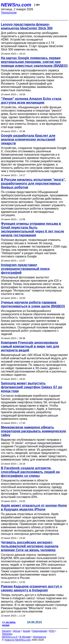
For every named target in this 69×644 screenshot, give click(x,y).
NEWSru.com (16, 5)
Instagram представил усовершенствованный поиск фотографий (25, 269)
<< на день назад (9, 624)
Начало (6, 631)
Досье (17, 631)
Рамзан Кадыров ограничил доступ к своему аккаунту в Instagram (31, 588)
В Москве (25, 637)
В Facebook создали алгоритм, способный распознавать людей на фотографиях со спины (30, 472)
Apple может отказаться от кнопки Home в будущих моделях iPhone (34, 507)
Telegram (7, 634)
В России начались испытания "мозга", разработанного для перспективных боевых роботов (33, 183)
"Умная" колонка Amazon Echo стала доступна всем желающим (31, 101)
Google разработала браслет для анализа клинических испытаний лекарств (28, 139)
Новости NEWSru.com (18, 640)
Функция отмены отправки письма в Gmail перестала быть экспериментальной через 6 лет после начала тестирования (32, 229)
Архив (26, 631)
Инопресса (40, 637)
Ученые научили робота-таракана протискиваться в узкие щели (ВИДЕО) (33, 304)
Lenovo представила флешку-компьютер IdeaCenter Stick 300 (27, 26)
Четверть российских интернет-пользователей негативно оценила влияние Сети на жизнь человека (30, 546)
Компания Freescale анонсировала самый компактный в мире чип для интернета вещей (30, 346)
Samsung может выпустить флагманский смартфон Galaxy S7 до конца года (32, 387)
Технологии (9, 13)
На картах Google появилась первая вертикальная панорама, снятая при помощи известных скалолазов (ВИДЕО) (34, 62)
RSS (52, 631)
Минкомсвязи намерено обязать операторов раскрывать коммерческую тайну (33, 431)
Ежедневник (40, 631)
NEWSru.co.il (9, 637)
